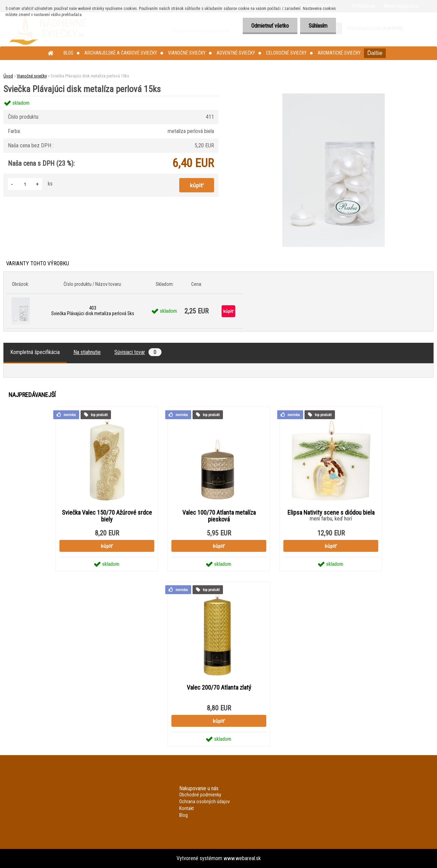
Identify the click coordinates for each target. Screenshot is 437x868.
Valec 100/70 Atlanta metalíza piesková (219, 516)
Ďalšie (375, 53)
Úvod (8, 76)
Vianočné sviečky (187, 53)
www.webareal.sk (242, 858)
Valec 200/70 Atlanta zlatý (219, 688)
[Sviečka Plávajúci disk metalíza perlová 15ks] (333, 96)
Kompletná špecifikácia (35, 352)
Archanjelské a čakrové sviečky (121, 53)
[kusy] (25, 184)
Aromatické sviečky (339, 53)
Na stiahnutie (87, 352)
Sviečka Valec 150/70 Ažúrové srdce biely (107, 516)
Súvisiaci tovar (138, 352)
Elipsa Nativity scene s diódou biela (331, 513)
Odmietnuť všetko (270, 26)
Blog (68, 53)
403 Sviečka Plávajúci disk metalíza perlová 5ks (93, 311)
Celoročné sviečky (286, 53)
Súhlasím (318, 26)
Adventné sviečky (236, 53)
